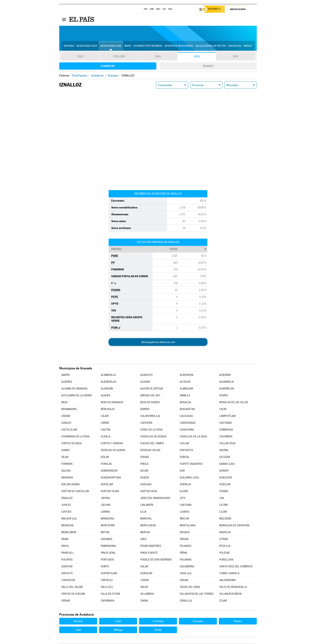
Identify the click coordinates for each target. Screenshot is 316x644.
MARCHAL (146, 519)
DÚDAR (144, 458)
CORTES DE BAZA (71, 444)
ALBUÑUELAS (109, 382)
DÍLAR (65, 458)
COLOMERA (226, 437)
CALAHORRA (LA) (150, 417)
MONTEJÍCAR (148, 526)
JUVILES (66, 505)
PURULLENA (226, 560)
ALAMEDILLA (108, 376)
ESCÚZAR (225, 458)
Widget (248, 46)
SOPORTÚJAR (109, 574)
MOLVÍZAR (225, 519)
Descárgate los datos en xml (158, 343)
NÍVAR (65, 540)
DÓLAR (105, 458)
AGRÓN (65, 376)
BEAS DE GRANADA (112, 403)
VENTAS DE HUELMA (73, 594)
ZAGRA (144, 601)
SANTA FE (67, 574)
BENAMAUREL (69, 410)
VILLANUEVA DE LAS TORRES (197, 594)
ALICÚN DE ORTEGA (152, 389)
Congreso (108, 67)
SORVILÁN (146, 574)
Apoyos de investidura (179, 46)
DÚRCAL (185, 458)
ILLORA (184, 492)
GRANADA (67, 478)
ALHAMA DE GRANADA (74, 389)
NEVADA (185, 533)
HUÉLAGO (146, 485)
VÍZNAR (66, 601)
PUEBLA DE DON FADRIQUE (156, 560)
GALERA (66, 471)
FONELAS (106, 464)
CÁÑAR (105, 423)
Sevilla (158, 630)
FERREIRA (67, 464)
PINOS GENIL (108, 553)
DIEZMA (224, 451)
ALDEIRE (145, 382)
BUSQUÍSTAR (187, 410)
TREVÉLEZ (107, 581)
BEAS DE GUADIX (150, 403)
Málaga (118, 630)
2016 (158, 57)
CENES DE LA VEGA (151, 430)
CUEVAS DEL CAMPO (152, 444)
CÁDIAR (66, 417)
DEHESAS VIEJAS (150, 451)
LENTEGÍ (66, 512)
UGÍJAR (184, 581)
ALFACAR (185, 382)
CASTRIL (106, 430)
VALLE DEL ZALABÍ (72, 588)
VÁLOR (144, 588)
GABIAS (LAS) (227, 464)
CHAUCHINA (187, 430)
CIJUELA (106, 437)
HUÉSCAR (225, 485)
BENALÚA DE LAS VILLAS (234, 403)
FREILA (144, 464)
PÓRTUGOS (107, 560)
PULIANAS (186, 560)
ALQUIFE (106, 396)
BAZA (64, 403)
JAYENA (105, 499)
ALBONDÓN (187, 376)
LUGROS (185, 512)
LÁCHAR (106, 505)
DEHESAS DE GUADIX (113, 451)
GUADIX (145, 478)
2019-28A (119, 57)
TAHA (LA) (186, 574)
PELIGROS (186, 547)
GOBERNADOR (109, 471)
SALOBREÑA (187, 567)
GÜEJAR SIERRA (70, 485)
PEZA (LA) (225, 547)
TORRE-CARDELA (229, 574)
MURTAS (145, 533)
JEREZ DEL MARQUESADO (155, 499)
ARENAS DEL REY (150, 396)
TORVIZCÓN (68, 581)
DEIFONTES (187, 451)
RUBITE (105, 567)
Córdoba (158, 622)
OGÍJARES (107, 540)
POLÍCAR (224, 553)
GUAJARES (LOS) (189, 478)
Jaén (78, 630)
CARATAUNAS (188, 423)
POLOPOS (67, 560)
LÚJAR (223, 512)
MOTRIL (105, 533)
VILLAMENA (147, 594)
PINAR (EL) (67, 553)
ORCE (143, 540)
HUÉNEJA (185, 485)
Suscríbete (216, 9)
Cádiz (118, 622)
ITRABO (224, 492)
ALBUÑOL (67, 382)
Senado (208, 67)
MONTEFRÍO (108, 526)
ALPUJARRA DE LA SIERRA (77, 396)
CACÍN (223, 410)
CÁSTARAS (226, 423)
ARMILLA (185, 396)
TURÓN (144, 581)
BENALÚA (185, 403)
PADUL (65, 547)
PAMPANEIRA (108, 547)
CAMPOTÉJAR (227, 417)
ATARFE (224, 396)
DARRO (65, 451)
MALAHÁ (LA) (69, 519)
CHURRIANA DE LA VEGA (75, 437)
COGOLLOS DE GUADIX (153, 437)
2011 (236, 57)
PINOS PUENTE (149, 553)
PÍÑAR (183, 553)
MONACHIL (68, 526)
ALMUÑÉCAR (227, 389)
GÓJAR (144, 471)
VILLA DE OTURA (110, 594)
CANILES (66, 423)
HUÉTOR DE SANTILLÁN (75, 492)
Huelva (238, 622)
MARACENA (107, 519)
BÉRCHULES (108, 410)
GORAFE (224, 471)
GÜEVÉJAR (107, 485)
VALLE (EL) (107, 588)
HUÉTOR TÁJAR (110, 492)
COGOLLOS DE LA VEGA (193, 437)
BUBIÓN (145, 410)
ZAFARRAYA (108, 601)
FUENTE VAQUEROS (191, 464)
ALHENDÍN (107, 389)
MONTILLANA (188, 526)
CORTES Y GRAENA (112, 444)
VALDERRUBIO (228, 581)
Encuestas (235, 46)
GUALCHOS (226, 478)
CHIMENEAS (226, 430)
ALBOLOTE (147, 376)
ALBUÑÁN (225, 376)
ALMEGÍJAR (186, 389)
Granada (198, 622)
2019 (80, 57)
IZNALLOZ (67, 499)
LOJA (143, 512)
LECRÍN (223, 505)
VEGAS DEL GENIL (190, 588)
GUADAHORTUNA (111, 478)
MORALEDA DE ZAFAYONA (234, 526)
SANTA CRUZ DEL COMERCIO (236, 567)
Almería (78, 622)
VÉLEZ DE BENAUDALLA (233, 588)
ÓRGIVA (184, 540)
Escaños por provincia (148, 46)
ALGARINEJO (227, 382)
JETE (183, 499)
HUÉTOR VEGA (149, 492)
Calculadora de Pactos (211, 46)
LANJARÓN (147, 505)
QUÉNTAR (67, 567)
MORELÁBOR (69, 533)
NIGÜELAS (225, 533)
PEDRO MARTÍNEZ (151, 547)
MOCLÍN (184, 519)
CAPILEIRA (146, 423)
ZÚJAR (223, 601)
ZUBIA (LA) (186, 601)
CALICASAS (186, 417)
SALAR (144, 567)
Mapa (128, 46)
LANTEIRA (186, 505)
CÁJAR (105, 417)
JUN (222, 499)
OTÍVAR (224, 540)
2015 (197, 57)
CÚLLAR (184, 444)
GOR (182, 471)
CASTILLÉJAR (69, 430)
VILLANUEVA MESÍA (230, 594)
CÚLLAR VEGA (227, 444)
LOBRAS (106, 512)
